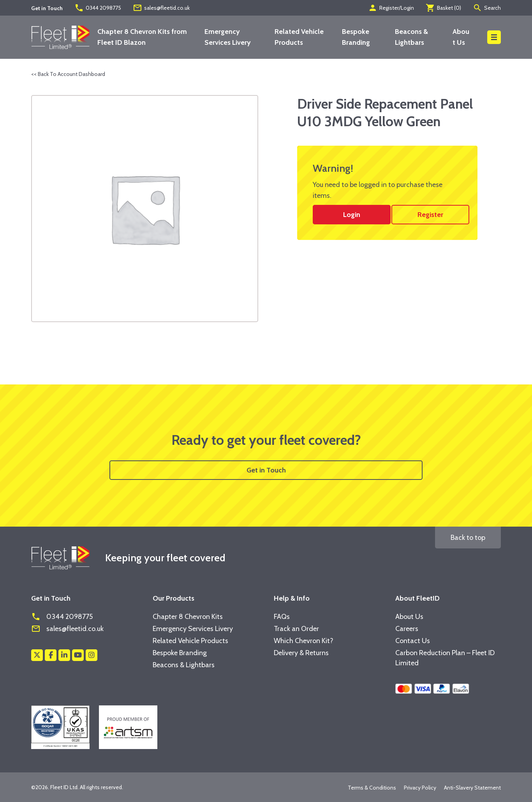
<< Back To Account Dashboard (68, 74)
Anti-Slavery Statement (472, 788)
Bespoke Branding (180, 653)
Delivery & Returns (301, 653)
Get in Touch (266, 470)
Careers (407, 629)
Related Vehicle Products (190, 641)
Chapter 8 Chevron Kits (188, 617)
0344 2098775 (98, 8)
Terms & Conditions (372, 788)
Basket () (443, 8)
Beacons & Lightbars (184, 665)
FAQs (282, 617)
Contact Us (413, 641)
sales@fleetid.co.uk (161, 8)
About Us (409, 617)
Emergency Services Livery (193, 629)
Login (352, 215)
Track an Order (296, 629)
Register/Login (391, 8)
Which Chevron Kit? (304, 641)
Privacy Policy (420, 788)
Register (430, 215)
